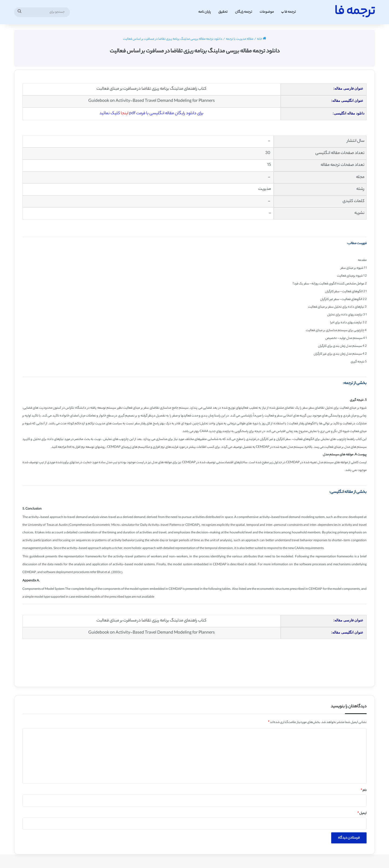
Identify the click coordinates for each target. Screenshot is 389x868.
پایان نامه (204, 12)
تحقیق (223, 12)
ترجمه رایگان (244, 12)
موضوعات (267, 12)
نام (364, 790)
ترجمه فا (290, 12)
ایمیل (362, 813)
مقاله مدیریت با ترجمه (240, 39)
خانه (261, 39)
